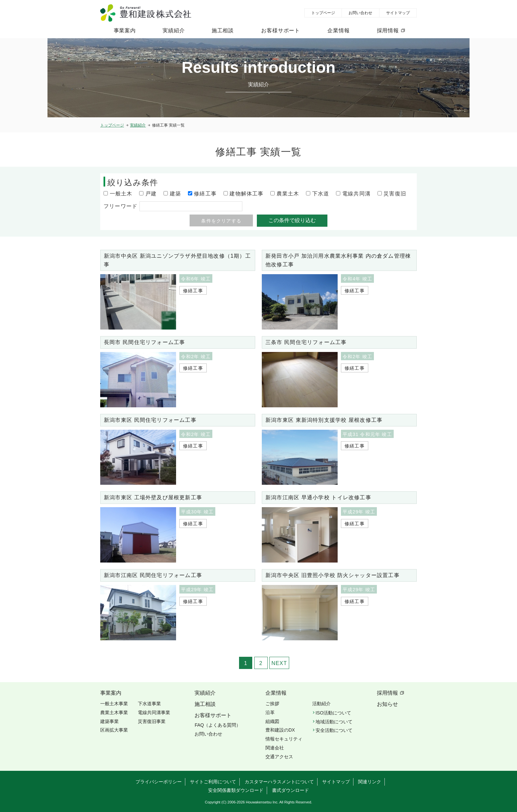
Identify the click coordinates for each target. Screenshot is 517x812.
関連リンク (370, 782)
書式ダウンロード (290, 790)
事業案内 (125, 30)
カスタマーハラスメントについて (279, 782)
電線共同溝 (356, 194)
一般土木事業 (114, 704)
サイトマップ (398, 13)
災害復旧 (395, 194)
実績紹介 (174, 30)
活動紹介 (321, 704)
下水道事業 (149, 704)
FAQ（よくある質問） (218, 725)
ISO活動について (333, 713)
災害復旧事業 (152, 721)
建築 (175, 194)
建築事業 (109, 721)
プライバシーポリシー (159, 782)
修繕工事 (205, 194)
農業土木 (288, 194)
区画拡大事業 (114, 730)
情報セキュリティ (284, 739)
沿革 (270, 712)
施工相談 (223, 30)
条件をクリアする (221, 221)
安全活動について (334, 730)
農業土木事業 (114, 712)
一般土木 (121, 194)
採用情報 (388, 30)
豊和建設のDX (280, 730)
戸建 (151, 194)
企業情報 (338, 30)
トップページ (323, 13)
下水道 (321, 194)
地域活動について (334, 722)
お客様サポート (281, 30)
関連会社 (275, 748)
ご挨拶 (272, 704)
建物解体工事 (246, 194)
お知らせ (387, 704)
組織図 (272, 721)
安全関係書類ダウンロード (236, 790)
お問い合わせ (360, 13)
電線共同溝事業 (154, 712)
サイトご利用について (213, 782)
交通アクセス (279, 757)
